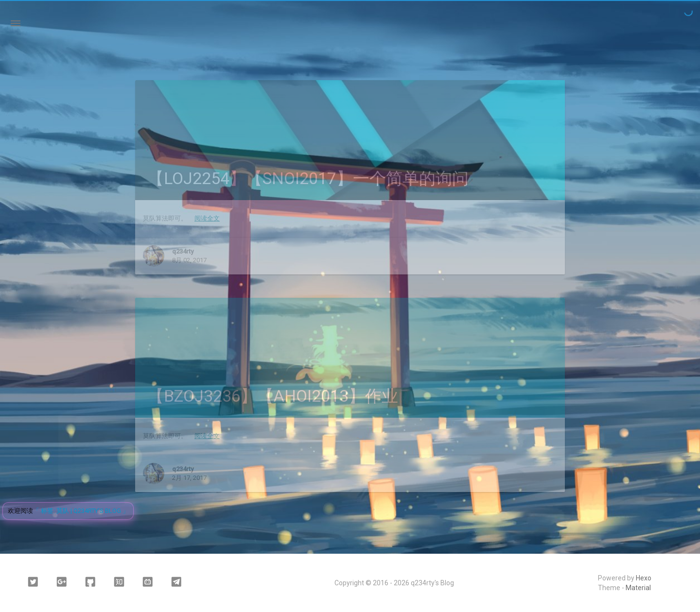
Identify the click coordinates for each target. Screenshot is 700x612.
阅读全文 (207, 218)
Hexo (644, 578)
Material (638, 588)
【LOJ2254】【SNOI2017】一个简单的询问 (308, 178)
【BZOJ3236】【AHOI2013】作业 (273, 396)
